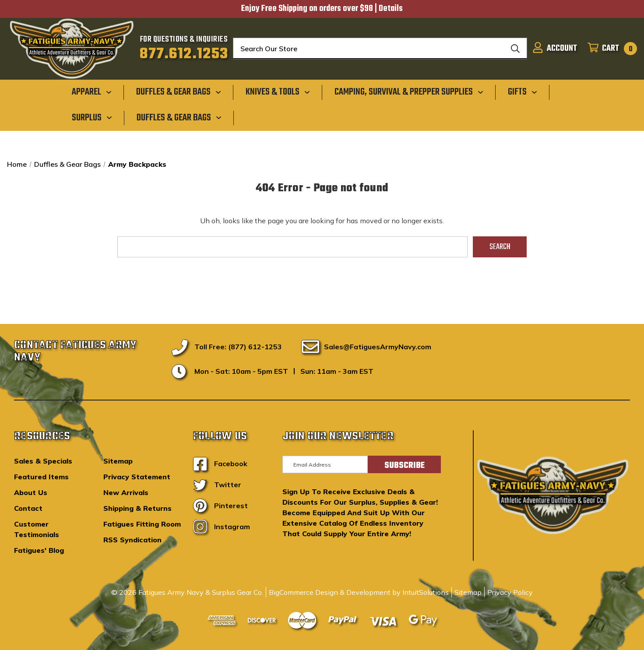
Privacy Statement (137, 477)
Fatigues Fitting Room (142, 524)
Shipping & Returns (137, 508)
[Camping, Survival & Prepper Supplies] (409, 92)
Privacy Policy (510, 592)
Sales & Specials (43, 461)
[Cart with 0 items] (610, 49)
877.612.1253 (184, 54)
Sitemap (118, 461)
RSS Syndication (132, 540)
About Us (31, 492)
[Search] (515, 49)
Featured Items (41, 477)
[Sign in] (555, 49)
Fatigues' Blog (39, 550)
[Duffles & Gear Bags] (179, 92)
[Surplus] (92, 117)
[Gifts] (523, 92)
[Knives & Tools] (278, 92)
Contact (28, 508)
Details (391, 9)
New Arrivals (126, 492)
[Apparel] (92, 92)
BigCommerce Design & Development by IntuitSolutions (359, 592)
